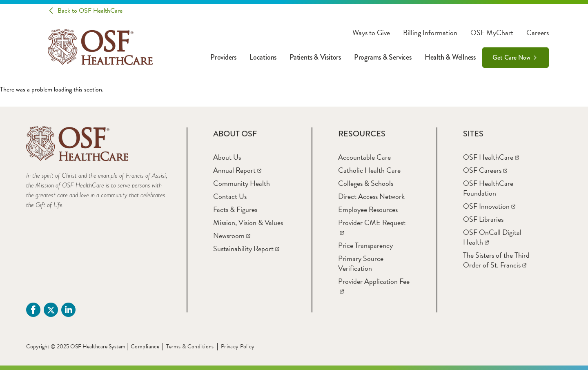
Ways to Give (371, 33)
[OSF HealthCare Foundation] (488, 188)
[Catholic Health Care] (369, 170)
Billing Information (430, 33)
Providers (223, 57)
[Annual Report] (237, 170)
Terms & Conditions (190, 347)
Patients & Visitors (315, 57)
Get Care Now (511, 57)
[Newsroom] (232, 235)
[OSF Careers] (485, 170)
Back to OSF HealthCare (90, 11)
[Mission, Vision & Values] (248, 222)
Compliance (145, 347)
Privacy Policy (238, 347)
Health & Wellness (450, 57)
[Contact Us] (230, 196)
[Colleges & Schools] (366, 183)
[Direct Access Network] (371, 196)
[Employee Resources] (368, 209)
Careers (538, 33)
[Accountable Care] (364, 157)
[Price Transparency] (365, 245)
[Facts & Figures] (235, 209)
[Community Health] (242, 183)
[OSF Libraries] (483, 219)
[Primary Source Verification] (361, 263)
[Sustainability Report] (246, 249)
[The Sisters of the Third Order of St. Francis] (496, 260)
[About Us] (227, 157)
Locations (263, 57)
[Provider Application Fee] (374, 286)
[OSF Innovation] (489, 206)
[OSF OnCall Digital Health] (492, 237)
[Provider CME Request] (372, 227)
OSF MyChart (492, 33)
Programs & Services (383, 57)
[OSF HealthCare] (491, 157)
